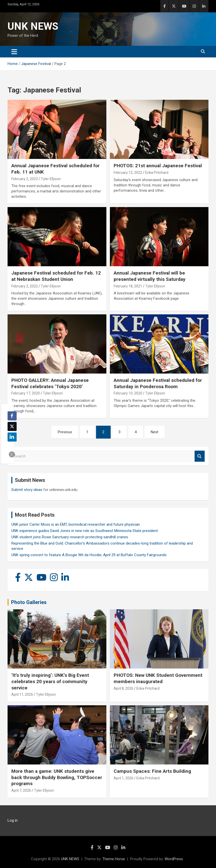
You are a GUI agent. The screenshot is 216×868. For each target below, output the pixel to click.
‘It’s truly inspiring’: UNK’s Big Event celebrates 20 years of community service (50, 681)
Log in (13, 820)
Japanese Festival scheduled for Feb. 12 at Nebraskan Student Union (56, 276)
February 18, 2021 (128, 286)
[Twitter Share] (12, 426)
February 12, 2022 (128, 173)
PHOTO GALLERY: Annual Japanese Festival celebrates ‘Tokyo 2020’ (50, 383)
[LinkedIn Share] (12, 437)
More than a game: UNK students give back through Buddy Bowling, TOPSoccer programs (57, 777)
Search (200, 456)
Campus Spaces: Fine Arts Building (152, 771)
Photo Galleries (29, 602)
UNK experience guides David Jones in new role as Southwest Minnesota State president (85, 531)
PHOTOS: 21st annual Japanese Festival (158, 166)
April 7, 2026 (21, 790)
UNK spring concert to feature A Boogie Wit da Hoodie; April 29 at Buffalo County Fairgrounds (89, 555)
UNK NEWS (33, 26)
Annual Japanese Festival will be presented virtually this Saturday (150, 276)
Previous (65, 432)
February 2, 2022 (25, 286)
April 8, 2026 (124, 688)
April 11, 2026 (22, 694)
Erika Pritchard (157, 173)
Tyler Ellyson (51, 179)
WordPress (174, 859)
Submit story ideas (27, 490)
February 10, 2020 (128, 393)
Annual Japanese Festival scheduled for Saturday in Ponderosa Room (158, 383)
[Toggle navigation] (14, 52)
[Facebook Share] (12, 416)
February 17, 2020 (26, 393)
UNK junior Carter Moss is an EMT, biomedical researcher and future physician (76, 524)
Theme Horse (114, 859)
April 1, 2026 (124, 778)
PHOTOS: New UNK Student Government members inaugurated (158, 678)
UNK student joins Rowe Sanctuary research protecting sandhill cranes (70, 537)
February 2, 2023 (25, 179)
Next (155, 432)
